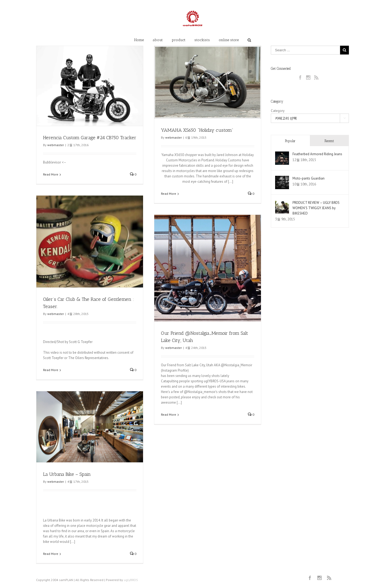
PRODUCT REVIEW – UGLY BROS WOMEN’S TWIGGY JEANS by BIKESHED (316, 208)
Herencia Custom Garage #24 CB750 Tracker (90, 138)
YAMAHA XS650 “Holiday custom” (197, 130)
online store (229, 40)
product (179, 40)
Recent (329, 141)
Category (278, 111)
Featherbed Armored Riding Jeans (317, 154)
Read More (51, 174)
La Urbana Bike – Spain (67, 476)
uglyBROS (131, 582)
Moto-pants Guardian (309, 178)
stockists (202, 40)
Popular (290, 141)
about (158, 40)
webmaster (56, 145)
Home (139, 40)
